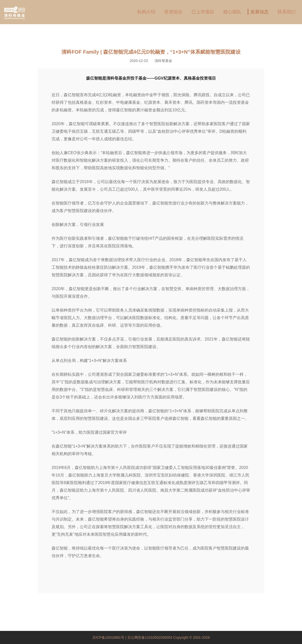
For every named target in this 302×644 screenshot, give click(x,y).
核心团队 (232, 12)
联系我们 (287, 12)
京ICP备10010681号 (109, 637)
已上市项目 (203, 12)
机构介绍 (146, 12)
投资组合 (173, 12)
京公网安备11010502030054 (150, 637)
